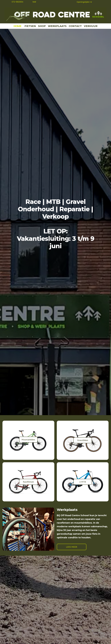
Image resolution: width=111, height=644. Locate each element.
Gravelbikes (83, 440)
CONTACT (75, 26)
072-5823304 (17, 2)
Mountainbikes (28, 440)
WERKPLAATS (57, 26)
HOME (17, 26)
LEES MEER (72, 547)
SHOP (42, 26)
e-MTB (83, 482)
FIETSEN (30, 26)
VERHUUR (91, 26)
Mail (34, 2)
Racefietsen (28, 482)
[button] (84, 2)
